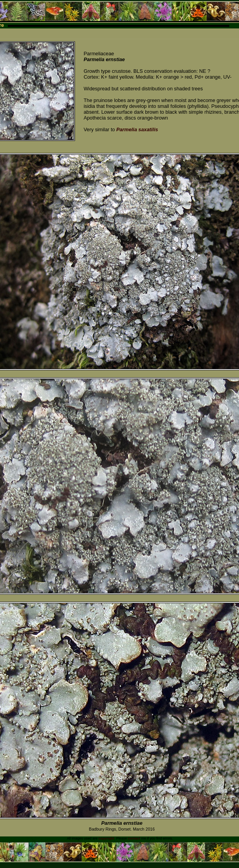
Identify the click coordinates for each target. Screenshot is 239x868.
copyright (106, 838)
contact (134, 838)
